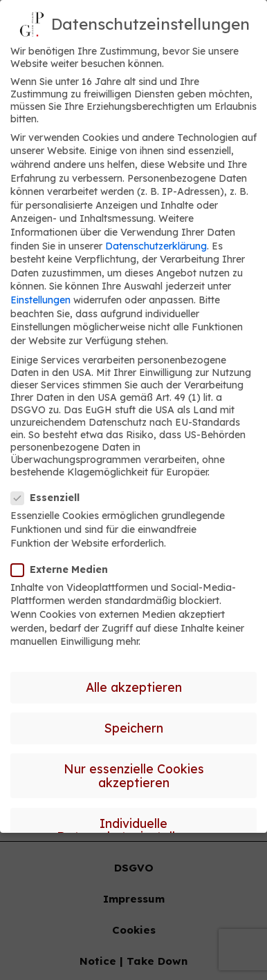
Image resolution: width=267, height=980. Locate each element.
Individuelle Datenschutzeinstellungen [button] (134, 830)
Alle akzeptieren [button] (134, 687)
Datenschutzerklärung (156, 246)
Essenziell (49, 498)
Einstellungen (40, 300)
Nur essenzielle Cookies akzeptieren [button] (134, 775)
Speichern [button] (134, 728)
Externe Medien (64, 569)
